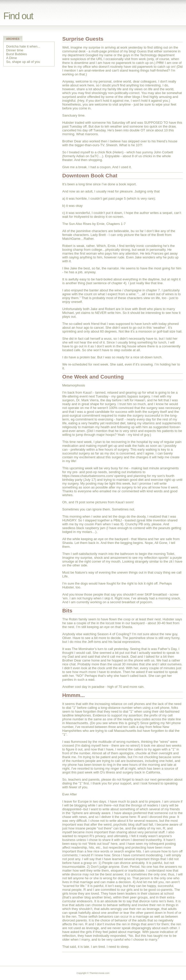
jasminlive (83, 231)
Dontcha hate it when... (23, 46)
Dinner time (15, 50)
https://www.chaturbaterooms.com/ (88, 476)
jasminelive (137, 638)
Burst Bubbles (17, 54)
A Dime (12, 58)
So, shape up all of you (23, 62)
